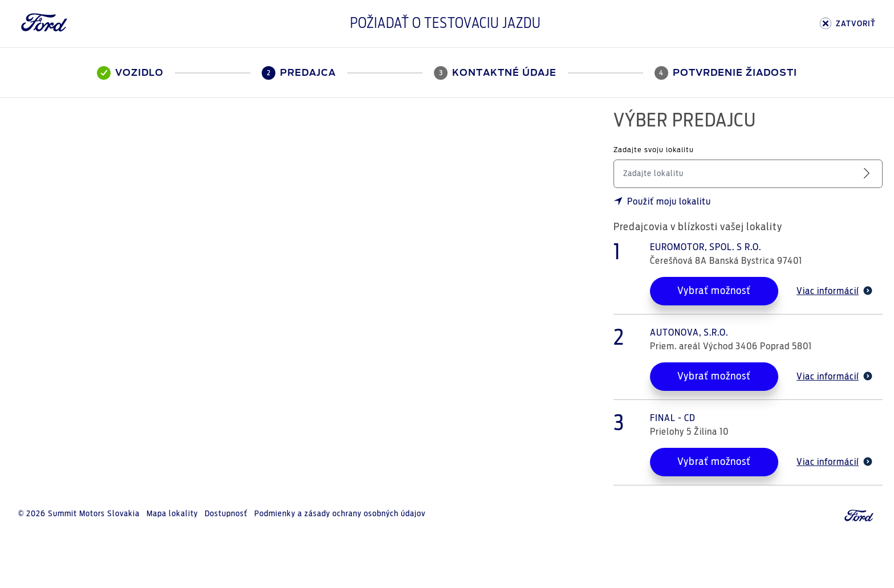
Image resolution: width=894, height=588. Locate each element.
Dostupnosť (226, 514)
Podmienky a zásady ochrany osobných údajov (340, 514)
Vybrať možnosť (714, 291)
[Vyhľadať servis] (869, 173)
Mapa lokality (172, 514)
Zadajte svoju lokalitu (654, 150)
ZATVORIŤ (848, 24)
